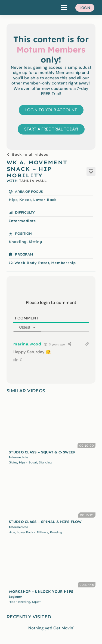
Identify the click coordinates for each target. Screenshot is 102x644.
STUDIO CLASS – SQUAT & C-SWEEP (42, 452)
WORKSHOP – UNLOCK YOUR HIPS (41, 591)
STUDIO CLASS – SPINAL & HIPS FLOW (45, 522)
